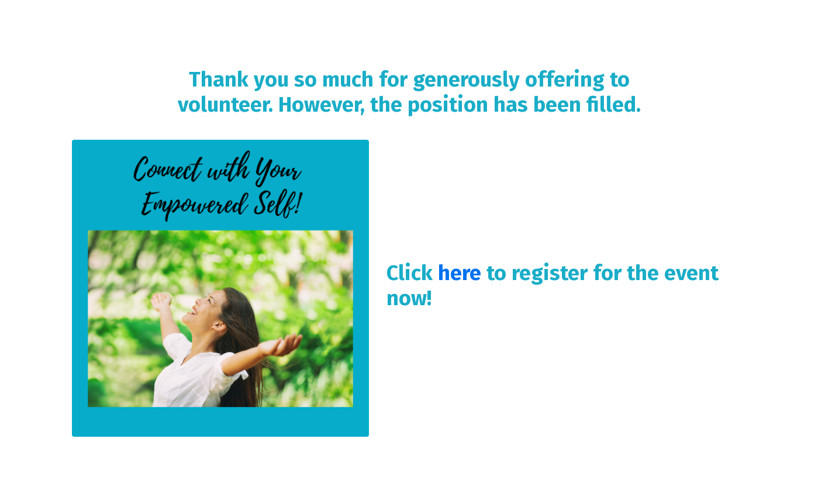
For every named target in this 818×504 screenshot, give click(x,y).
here (460, 273)
